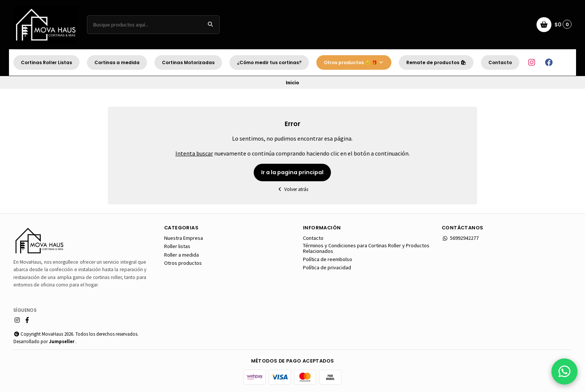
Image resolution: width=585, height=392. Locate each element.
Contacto (500, 62)
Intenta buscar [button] (194, 153)
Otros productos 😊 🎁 (354, 62)
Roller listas (177, 246)
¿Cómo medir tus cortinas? (269, 62)
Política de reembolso (328, 259)
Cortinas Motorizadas (188, 62)
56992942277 (460, 238)
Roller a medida (182, 255)
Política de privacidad (327, 267)
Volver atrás (292, 189)
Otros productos (183, 263)
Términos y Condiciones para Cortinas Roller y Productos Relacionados (366, 248)
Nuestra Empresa (184, 238)
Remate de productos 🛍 (436, 62)
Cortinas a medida (117, 62)
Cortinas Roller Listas (46, 62)
